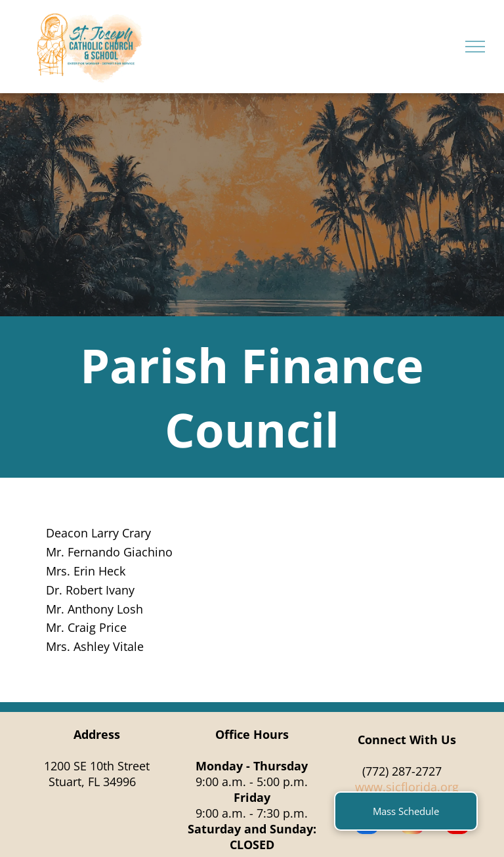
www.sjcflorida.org (407, 787)
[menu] (475, 47)
